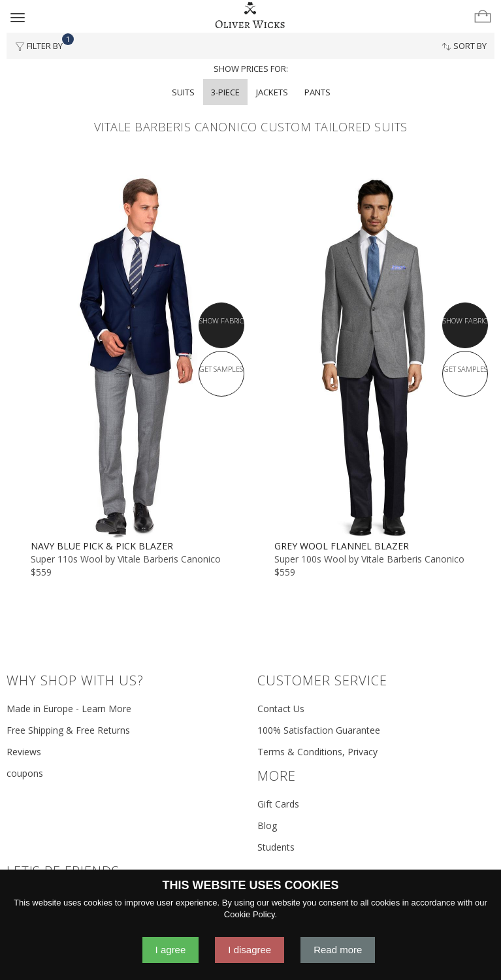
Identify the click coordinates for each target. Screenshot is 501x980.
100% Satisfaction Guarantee (319, 730)
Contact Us (281, 709)
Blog (267, 825)
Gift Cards (278, 804)
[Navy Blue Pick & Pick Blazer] (129, 357)
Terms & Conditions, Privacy (317, 752)
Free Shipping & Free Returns (68, 730)
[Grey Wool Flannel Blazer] (373, 357)
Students (276, 847)
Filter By (43, 42)
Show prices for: (251, 69)
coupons (25, 773)
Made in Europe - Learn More (69, 709)
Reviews (24, 752)
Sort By (464, 46)
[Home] (250, 16)
